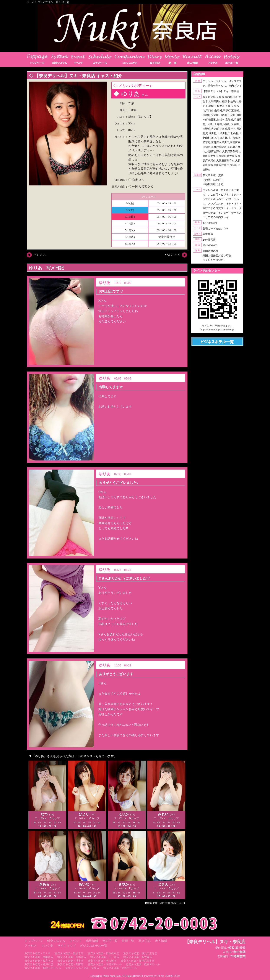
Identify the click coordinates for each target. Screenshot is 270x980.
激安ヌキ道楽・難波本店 (69, 953)
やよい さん (173, 255)
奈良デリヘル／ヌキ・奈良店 (82, 968)
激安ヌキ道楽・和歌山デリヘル (43, 968)
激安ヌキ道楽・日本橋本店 (103, 953)
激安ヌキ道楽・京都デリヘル (105, 964)
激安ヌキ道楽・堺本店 (70, 961)
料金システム (56, 941)
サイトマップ (67, 946)
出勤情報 (92, 941)
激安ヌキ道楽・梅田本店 (39, 957)
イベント (76, 941)
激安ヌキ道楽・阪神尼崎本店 (138, 961)
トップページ (34, 941)
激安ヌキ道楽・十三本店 (105, 957)
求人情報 (161, 941)
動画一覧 (128, 941)
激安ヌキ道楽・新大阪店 (138, 957)
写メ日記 (145, 941)
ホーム (31, 2)
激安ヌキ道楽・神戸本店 (39, 964)
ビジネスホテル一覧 (94, 946)
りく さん (40, 255)
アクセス (31, 946)
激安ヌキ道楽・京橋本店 (72, 957)
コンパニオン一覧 (48, 2)
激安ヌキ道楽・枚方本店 (39, 961)
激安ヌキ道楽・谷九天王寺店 (140, 953)
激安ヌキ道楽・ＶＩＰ (37, 953)
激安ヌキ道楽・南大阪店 (102, 961)
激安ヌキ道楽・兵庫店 (70, 964)
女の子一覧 (110, 941)
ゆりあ (66, 2)
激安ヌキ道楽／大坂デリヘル (120, 968)
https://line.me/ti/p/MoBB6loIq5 (217, 330)
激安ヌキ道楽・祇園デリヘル (143, 964)
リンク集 (47, 946)
